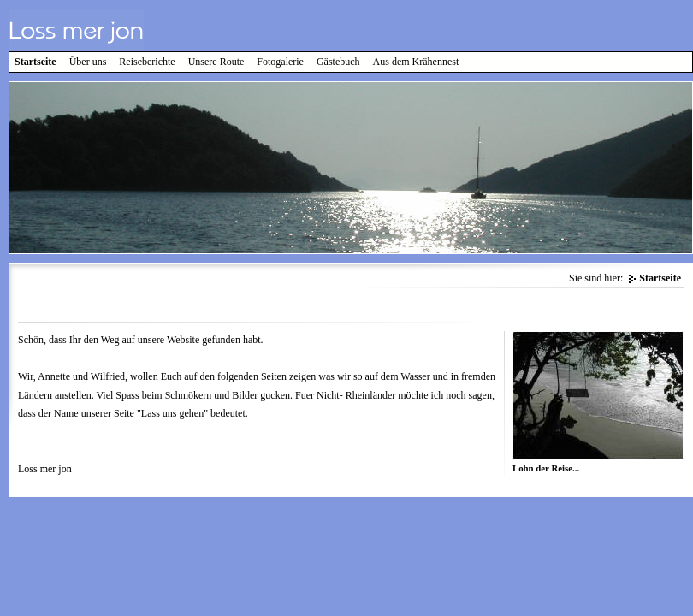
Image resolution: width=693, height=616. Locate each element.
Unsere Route (216, 62)
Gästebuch (338, 62)
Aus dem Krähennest (416, 62)
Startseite (36, 62)
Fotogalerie (280, 62)
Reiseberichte (147, 62)
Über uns (88, 62)
